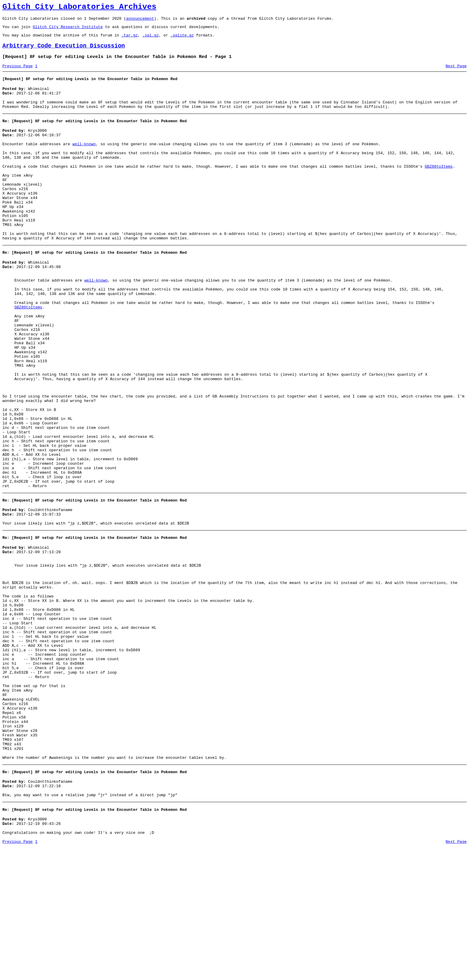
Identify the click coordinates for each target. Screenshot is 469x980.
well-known (84, 159)
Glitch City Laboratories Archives (79, 8)
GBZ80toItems (439, 186)
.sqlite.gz (182, 39)
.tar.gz (130, 39)
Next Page (456, 73)
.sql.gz (151, 39)
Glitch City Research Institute (68, 30)
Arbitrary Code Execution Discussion (64, 51)
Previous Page (17, 73)
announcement (140, 21)
